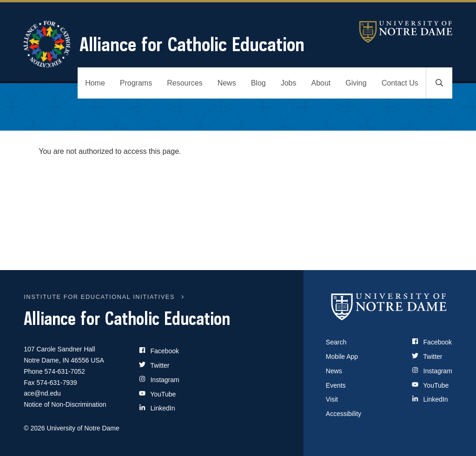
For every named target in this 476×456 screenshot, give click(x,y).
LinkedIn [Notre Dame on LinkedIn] (430, 399)
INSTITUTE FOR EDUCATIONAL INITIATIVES (99, 297)
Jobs (289, 83)
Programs (136, 83)
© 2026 (34, 428)
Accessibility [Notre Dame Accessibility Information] (344, 414)
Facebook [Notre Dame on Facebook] (432, 342)
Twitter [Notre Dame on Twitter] (427, 357)
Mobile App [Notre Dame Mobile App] (342, 357)
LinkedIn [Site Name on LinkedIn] (157, 408)
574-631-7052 (65, 371)
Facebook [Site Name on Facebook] (159, 351)
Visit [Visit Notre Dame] (332, 399)
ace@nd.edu (42, 393)
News (227, 83)
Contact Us (400, 83)
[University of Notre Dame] (389, 306)
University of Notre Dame (406, 32)
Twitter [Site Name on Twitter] (154, 365)
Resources (185, 83)
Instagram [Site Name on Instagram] (159, 380)
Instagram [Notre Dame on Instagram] (432, 371)
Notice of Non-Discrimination (65, 404)
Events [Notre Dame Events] (336, 385)
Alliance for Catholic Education (164, 44)
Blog (258, 83)
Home (95, 83)
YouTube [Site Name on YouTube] (158, 394)
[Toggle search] (439, 83)
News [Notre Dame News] (334, 371)
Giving (356, 83)
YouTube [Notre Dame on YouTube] (430, 385)
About (321, 83)
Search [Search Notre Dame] (336, 342)
